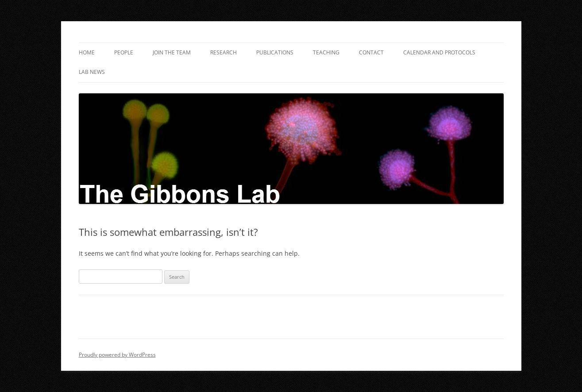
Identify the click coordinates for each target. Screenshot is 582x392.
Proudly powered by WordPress (117, 355)
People (124, 52)
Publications (275, 52)
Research (224, 52)
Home (87, 52)
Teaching (326, 52)
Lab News (92, 72)
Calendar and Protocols (439, 52)
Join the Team (172, 52)
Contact (371, 52)
